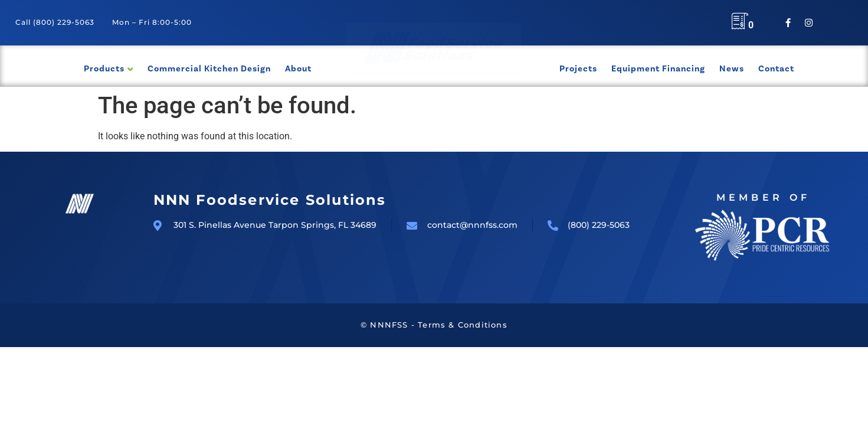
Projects (578, 69)
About (298, 69)
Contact (776, 69)
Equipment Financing (658, 69)
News (732, 69)
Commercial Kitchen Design (209, 69)
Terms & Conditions (463, 325)
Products (104, 69)
